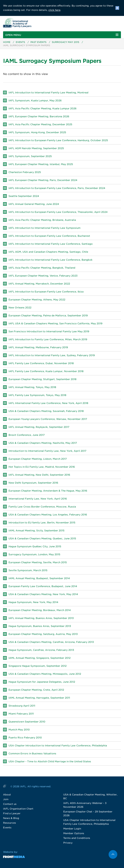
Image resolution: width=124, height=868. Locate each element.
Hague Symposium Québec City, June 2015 (35, 547)
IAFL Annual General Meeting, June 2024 (34, 204)
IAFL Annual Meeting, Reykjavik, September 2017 (39, 427)
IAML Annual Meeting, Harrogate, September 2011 (39, 698)
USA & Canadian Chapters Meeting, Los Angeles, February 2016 (48, 515)
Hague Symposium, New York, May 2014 (33, 602)
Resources (10, 823)
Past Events (38, 42)
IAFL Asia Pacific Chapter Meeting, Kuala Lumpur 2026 (43, 109)
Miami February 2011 (21, 714)
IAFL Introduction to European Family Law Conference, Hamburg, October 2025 (58, 141)
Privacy (68, 843)
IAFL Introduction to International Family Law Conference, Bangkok (50, 260)
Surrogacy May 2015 (66, 42)
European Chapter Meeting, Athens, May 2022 (37, 300)
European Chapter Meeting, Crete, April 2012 (36, 690)
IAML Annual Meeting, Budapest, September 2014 (39, 579)
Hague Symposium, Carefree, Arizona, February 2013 (41, 650)
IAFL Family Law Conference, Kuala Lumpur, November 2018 (46, 371)
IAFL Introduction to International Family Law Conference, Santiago (51, 244)
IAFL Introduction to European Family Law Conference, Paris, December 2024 (57, 188)
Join (6, 799)
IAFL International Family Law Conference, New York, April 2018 (48, 403)
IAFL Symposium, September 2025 (30, 156)
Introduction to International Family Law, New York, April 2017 (47, 451)
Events (20, 42)
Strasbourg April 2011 (22, 706)
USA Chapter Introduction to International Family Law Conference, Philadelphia (58, 746)
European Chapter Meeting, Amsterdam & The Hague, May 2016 (48, 491)
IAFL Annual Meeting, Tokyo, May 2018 (32, 387)
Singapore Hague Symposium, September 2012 (38, 666)
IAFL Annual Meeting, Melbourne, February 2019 (38, 348)
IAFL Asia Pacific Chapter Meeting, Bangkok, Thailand (42, 268)
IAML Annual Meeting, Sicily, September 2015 (36, 531)
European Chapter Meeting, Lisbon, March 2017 (38, 459)
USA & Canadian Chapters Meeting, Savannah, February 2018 (46, 411)
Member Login (72, 829)
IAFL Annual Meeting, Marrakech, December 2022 (39, 284)
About (7, 795)
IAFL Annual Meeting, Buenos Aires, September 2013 (41, 618)
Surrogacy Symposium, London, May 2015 (34, 555)
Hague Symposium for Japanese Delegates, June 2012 (42, 682)
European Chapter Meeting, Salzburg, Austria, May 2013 (43, 634)
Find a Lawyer (12, 814)
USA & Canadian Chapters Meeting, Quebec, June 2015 (42, 539)
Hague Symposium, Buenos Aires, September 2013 (40, 626)
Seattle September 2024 (24, 196)
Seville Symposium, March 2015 (28, 571)
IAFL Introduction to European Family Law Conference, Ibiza (46, 292)
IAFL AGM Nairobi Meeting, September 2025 (36, 148)
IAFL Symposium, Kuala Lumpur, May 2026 (35, 101)
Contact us (10, 804)
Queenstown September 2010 (27, 722)
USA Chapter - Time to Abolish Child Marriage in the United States (50, 762)
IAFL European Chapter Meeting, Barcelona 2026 (39, 117)
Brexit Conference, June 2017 (27, 435)
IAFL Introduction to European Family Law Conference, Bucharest (49, 236)
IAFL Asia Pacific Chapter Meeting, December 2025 (40, 125)
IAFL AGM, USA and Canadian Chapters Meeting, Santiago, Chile (48, 252)
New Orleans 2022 (20, 308)
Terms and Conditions (77, 838)
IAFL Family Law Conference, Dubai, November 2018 (41, 364)
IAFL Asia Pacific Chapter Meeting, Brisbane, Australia (42, 220)
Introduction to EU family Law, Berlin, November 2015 (42, 523)
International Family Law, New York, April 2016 (38, 499)
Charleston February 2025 (25, 172)
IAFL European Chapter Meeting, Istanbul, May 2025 (41, 164)
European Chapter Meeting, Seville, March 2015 (38, 563)
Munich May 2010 (19, 730)
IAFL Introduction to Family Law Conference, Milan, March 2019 (48, 340)
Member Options (74, 834)
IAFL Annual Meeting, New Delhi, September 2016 (39, 475)
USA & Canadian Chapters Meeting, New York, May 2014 (43, 594)
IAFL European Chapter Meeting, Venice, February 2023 (43, 276)
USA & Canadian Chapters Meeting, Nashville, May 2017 (43, 443)
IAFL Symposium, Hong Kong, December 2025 (37, 133)
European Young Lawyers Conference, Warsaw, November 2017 (48, 419)
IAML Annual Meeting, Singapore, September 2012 (40, 658)
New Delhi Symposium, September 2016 (33, 483)
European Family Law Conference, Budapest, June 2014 (43, 586)
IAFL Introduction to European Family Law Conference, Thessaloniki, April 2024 (58, 212)
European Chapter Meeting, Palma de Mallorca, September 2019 (48, 316)
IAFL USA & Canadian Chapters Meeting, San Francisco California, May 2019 (55, 324)
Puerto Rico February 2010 (25, 738)
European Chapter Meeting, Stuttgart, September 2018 (43, 379)
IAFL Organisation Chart (18, 809)
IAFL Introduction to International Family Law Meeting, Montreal (48, 93)
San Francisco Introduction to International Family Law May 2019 (49, 332)
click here (54, 10)
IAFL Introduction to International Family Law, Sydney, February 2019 (52, 356)
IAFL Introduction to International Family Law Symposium (45, 228)
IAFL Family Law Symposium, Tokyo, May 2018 (37, 395)
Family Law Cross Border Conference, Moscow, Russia (42, 507)
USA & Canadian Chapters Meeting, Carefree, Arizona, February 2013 (51, 642)
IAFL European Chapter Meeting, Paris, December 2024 (43, 180)
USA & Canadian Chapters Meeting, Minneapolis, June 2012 (45, 674)
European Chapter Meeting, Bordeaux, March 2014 (40, 610)
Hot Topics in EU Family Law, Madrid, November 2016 (42, 467)
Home (7, 42)
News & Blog (11, 818)
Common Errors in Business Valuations (32, 754)
